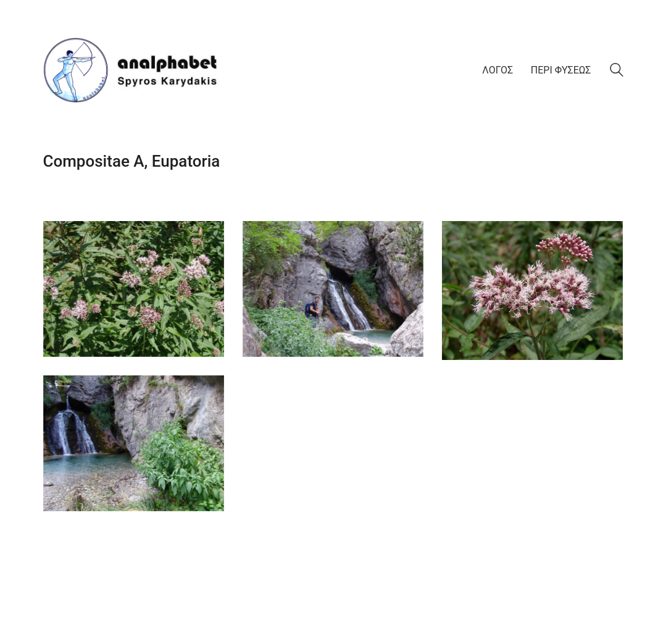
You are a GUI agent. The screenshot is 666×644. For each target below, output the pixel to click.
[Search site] (617, 72)
